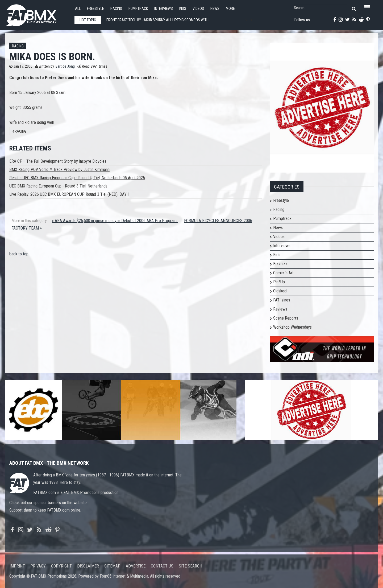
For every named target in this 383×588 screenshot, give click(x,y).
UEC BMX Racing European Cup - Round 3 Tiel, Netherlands (58, 186)
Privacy (38, 566)
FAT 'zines (282, 300)
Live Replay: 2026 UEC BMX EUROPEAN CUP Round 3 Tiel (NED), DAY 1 (70, 194)
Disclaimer (88, 566)
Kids (183, 9)
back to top (19, 254)
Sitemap (112, 566)
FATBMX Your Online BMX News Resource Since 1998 (37, 14)
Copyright (61, 566)
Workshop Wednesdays (292, 327)
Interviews (164, 9)
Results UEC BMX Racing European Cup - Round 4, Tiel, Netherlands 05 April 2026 (77, 178)
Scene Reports (286, 318)
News (215, 9)
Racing (116, 9)
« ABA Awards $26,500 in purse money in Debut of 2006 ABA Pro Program (115, 221)
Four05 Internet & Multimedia (124, 576)
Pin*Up (279, 282)
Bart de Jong (65, 66)
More (230, 9)
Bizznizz (280, 264)
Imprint (17, 566)
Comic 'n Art (283, 273)
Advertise (136, 566)
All (78, 9)
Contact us (162, 566)
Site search (190, 566)
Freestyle (95, 9)
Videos (198, 9)
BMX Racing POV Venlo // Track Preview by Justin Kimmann (59, 170)
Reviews (280, 309)
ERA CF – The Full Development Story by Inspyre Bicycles (58, 161)
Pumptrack (138, 9)
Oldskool (280, 291)
